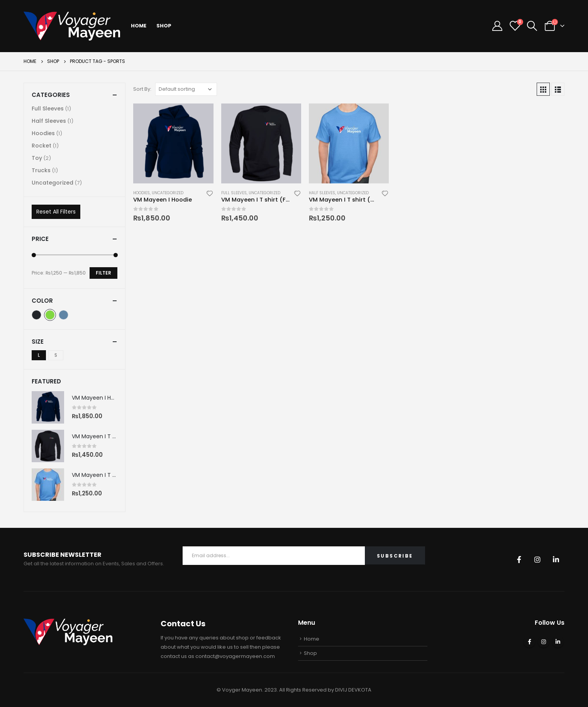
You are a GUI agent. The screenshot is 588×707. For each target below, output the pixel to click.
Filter (103, 273)
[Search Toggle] (532, 26)
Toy (37, 158)
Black (36, 315)
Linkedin (556, 559)
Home (139, 26)
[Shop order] (186, 89)
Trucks (41, 170)
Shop (164, 26)
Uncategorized (168, 193)
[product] (173, 143)
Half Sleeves (322, 193)
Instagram (537, 559)
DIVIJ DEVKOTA (353, 690)
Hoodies (141, 193)
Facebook (519, 559)
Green (50, 315)
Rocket (42, 146)
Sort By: (142, 89)
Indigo (64, 315)
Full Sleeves (234, 193)
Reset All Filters (56, 212)
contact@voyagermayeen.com (235, 656)
